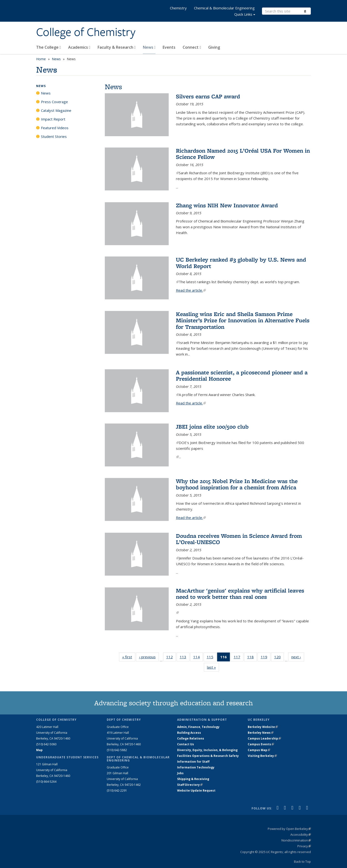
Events (169, 47)
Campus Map (259, 750)
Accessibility (301, 834)
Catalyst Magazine (56, 110)
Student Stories (54, 136)
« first (129, 657)
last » (213, 667)
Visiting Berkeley (262, 756)
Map (39, 750)
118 (252, 658)
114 (198, 658)
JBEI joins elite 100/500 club (212, 427)
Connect (192, 47)
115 (212, 658)
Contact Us (186, 744)
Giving (214, 47)
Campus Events (261, 744)
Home (41, 59)
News (149, 47)
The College (49, 47)
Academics (79, 47)
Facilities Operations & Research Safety (208, 756)
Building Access (189, 733)
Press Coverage (54, 102)
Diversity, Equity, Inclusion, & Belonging (207, 750)
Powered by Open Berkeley (289, 829)
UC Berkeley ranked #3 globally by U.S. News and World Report (241, 263)
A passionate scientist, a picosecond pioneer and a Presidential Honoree (242, 375)
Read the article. (191, 290)
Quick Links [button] (245, 15)
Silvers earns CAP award (208, 96)
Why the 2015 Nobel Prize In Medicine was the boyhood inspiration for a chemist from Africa (237, 484)
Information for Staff (193, 762)
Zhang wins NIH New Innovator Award (227, 205)
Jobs (180, 773)
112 (171, 658)
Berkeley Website (263, 727)
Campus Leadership (264, 738)
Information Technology (196, 767)
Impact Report (53, 119)
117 (239, 658)
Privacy (304, 846)
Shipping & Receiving (193, 779)
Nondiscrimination (296, 840)
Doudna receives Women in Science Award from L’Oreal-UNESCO (239, 539)
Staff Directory (190, 785)
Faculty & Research (117, 47)
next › (298, 657)
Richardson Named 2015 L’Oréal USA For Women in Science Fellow (243, 154)
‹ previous (149, 657)
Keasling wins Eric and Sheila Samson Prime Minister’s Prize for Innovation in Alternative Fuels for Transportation (243, 320)
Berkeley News (261, 733)
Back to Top (302, 861)
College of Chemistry (86, 32)
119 (266, 658)
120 (279, 658)
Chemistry (178, 8)
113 (185, 658)
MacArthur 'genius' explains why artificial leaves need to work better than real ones (240, 594)
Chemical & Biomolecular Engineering (224, 8)
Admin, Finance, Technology (198, 727)
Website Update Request (196, 791)
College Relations (191, 738)
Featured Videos (55, 128)
